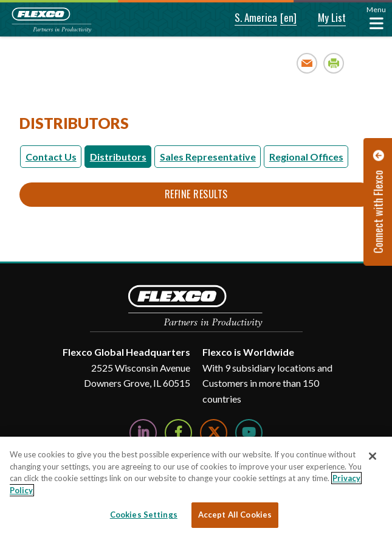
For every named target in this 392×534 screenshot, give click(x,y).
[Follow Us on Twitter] (214, 433)
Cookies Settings (144, 515)
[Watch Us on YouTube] (249, 433)
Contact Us (51, 157)
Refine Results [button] (196, 194)
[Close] (373, 456)
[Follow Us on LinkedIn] (143, 433)
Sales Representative (208, 157)
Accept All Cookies (235, 515)
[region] (196, 485)
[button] (248, 18)
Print (334, 63)
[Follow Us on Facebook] (178, 433)
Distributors (118, 157)
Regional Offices (306, 157)
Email (307, 63)
